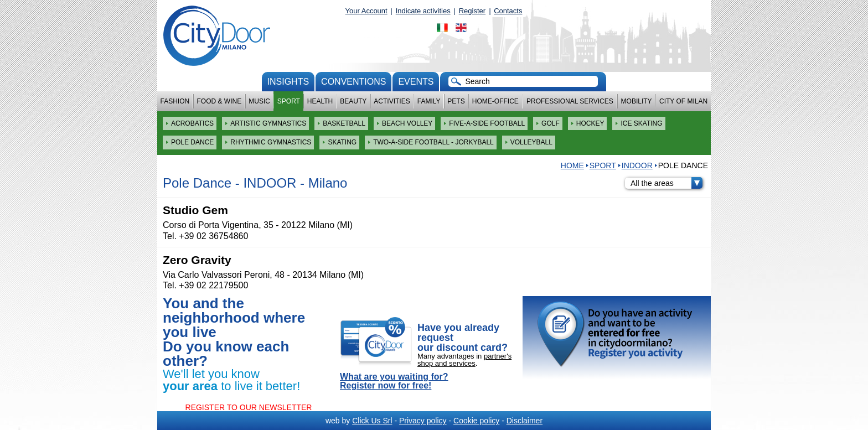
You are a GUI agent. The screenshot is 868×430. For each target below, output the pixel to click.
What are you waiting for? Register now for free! (394, 381)
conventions (353, 82)
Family (429, 101)
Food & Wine (219, 101)
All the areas (666, 183)
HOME (572, 165)
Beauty (353, 101)
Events (416, 82)
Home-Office (495, 101)
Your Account (366, 11)
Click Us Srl (372, 421)
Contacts (508, 11)
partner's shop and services (464, 360)
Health (320, 101)
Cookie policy (476, 421)
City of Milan (683, 101)
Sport (289, 101)
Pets (456, 101)
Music (259, 101)
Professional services (570, 101)
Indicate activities (423, 11)
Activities (392, 101)
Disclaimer (525, 421)
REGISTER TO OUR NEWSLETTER (249, 407)
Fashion (175, 101)
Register (472, 11)
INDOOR (637, 165)
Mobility (637, 101)
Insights (288, 82)
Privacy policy (423, 421)
